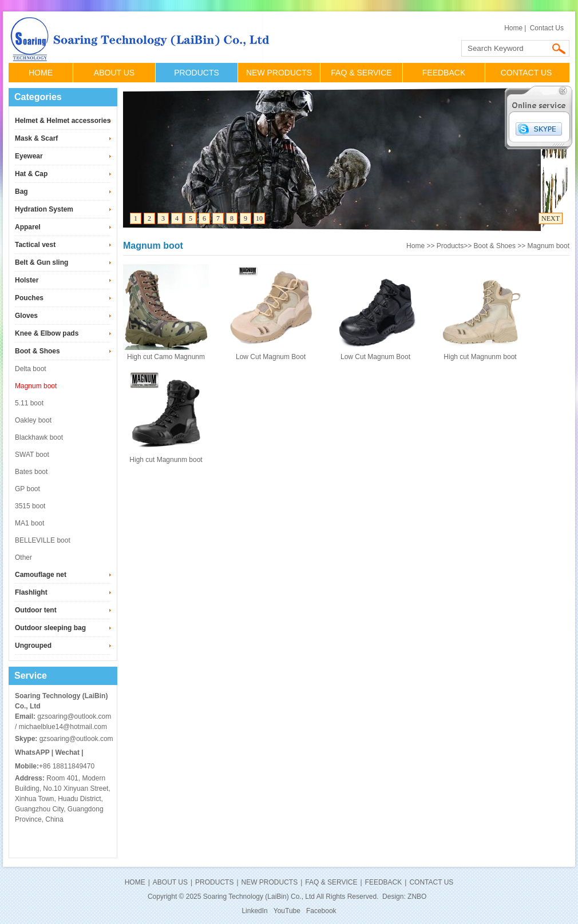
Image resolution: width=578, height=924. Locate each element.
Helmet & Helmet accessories (63, 121)
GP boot (27, 489)
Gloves (26, 316)
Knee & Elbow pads (47, 333)
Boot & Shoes (37, 351)
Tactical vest (35, 245)
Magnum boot (36, 386)
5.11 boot (29, 403)
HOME (41, 73)
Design (393, 897)
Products (450, 246)
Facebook (321, 911)
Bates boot (31, 472)
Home (513, 28)
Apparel (28, 227)
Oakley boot (33, 420)
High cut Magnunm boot (480, 357)
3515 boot (30, 506)
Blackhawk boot (39, 437)
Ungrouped (33, 646)
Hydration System (44, 209)
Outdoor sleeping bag (50, 628)
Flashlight (31, 592)
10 (259, 218)
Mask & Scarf (36, 138)
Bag (21, 192)
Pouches (29, 298)
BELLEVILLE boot (43, 540)
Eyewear (29, 156)
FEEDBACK (444, 73)
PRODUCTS (197, 73)
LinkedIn (254, 911)
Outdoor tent (36, 610)
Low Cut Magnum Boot (271, 357)
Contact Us (547, 28)
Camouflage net (41, 575)
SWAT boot (32, 455)
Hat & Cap (31, 174)
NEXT (551, 218)
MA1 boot (29, 523)
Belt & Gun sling (41, 262)
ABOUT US (114, 73)
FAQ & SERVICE (361, 73)
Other (23, 557)
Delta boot (31, 369)
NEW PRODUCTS (279, 73)
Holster (27, 280)
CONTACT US (526, 73)
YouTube (287, 911)
